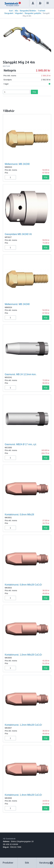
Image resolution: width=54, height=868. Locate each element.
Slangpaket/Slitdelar (28, 11)
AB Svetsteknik (9, 839)
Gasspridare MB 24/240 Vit (18, 234)
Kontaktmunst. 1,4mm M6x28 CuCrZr (23, 795)
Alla (16, 11)
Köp (34, 92)
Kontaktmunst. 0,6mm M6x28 (19, 515)
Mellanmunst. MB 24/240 (17, 164)
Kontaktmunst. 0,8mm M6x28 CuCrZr (23, 585)
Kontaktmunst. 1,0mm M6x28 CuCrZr (23, 655)
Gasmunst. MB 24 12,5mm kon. (21, 374)
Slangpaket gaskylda (33, 13)
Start (11, 11)
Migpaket (19, 13)
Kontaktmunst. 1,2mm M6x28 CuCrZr (23, 725)
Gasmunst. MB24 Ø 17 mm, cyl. (21, 444)
